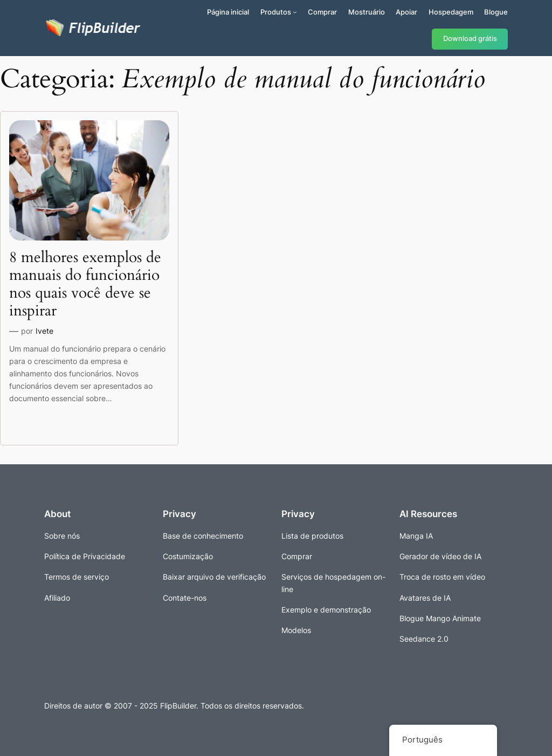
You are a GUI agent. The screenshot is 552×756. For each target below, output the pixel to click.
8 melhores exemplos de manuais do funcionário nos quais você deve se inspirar (85, 284)
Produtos (276, 12)
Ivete (44, 331)
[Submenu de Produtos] (295, 12)
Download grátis (470, 39)
